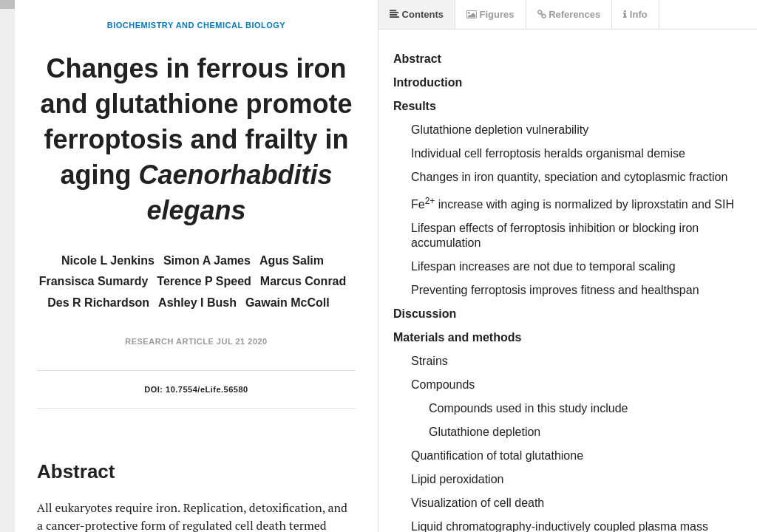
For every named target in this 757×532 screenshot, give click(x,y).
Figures (490, 14)
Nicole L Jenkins (108, 260)
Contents (417, 14)
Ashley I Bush (197, 303)
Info (635, 14)
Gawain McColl (288, 303)
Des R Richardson (98, 303)
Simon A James (207, 260)
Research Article (169, 341)
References (569, 14)
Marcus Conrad (303, 281)
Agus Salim (292, 260)
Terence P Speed (204, 281)
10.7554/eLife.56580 (207, 389)
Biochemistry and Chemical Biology (196, 25)
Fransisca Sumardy (94, 281)
